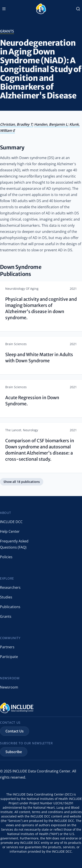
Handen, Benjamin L (51, 124)
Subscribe (14, 752)
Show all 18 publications (22, 482)
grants (7, 31)
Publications (10, 607)
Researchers (10, 587)
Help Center (10, 531)
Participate (9, 657)
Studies (6, 597)
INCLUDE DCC (11, 522)
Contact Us (15, 731)
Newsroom (9, 687)
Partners (7, 647)
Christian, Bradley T (16, 124)
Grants (6, 616)
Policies (6, 557)
